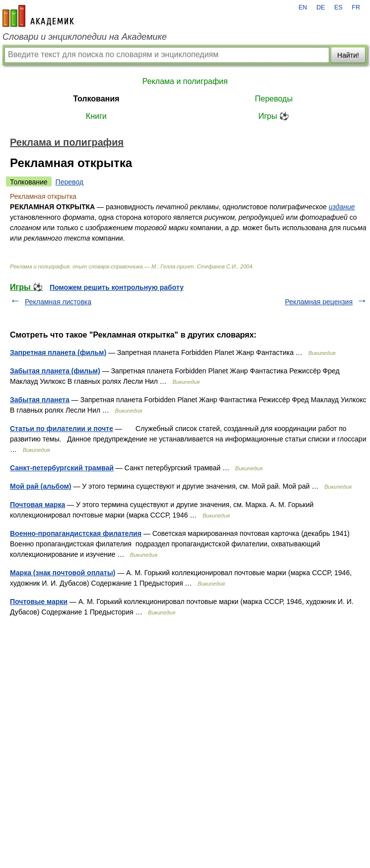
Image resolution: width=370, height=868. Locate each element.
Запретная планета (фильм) (58, 352)
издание (342, 207)
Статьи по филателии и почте (62, 429)
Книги (96, 116)
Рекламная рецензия (319, 302)
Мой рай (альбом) (41, 486)
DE (321, 7)
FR (356, 7)
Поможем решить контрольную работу (117, 287)
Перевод (70, 182)
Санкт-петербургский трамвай (62, 468)
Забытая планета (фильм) (55, 371)
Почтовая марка (37, 505)
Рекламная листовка (58, 302)
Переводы (274, 99)
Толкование (29, 182)
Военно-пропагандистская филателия (76, 533)
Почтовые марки (39, 602)
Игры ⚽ (274, 116)
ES (338, 7)
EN (303, 7)
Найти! (348, 55)
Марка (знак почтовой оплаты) (63, 573)
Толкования (96, 99)
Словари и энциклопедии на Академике (85, 37)
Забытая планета (40, 400)
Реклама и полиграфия (185, 81)
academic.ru (38, 16)
